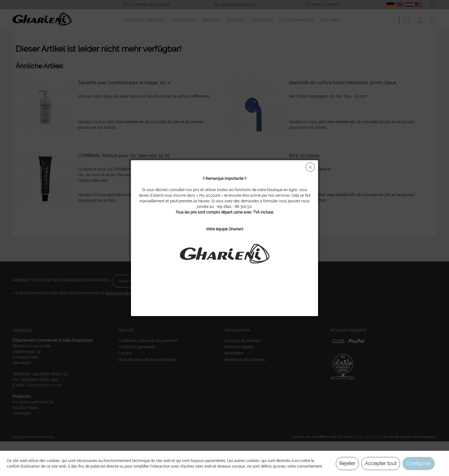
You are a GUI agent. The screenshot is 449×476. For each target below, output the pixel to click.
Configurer (419, 463)
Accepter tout (381, 463)
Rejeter (347, 463)
